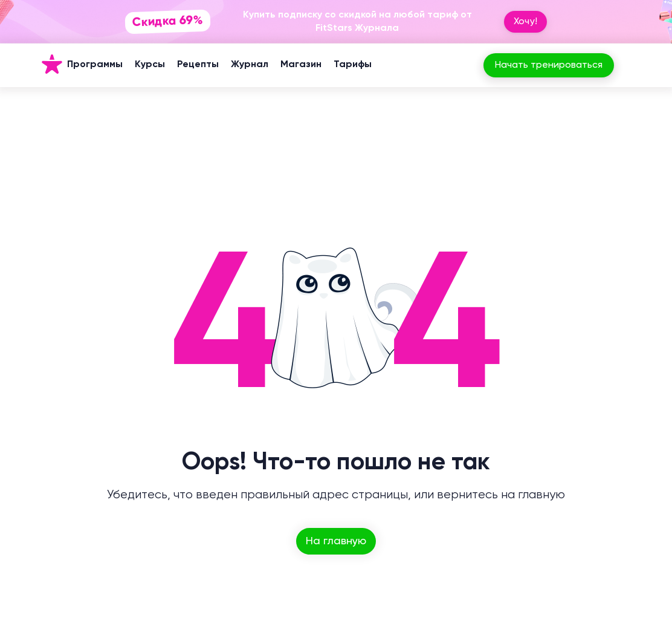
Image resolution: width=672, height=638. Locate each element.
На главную (336, 541)
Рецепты (198, 65)
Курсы (150, 65)
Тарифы (353, 65)
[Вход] (631, 65)
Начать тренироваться (549, 65)
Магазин (301, 65)
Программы (95, 65)
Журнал (250, 65)
